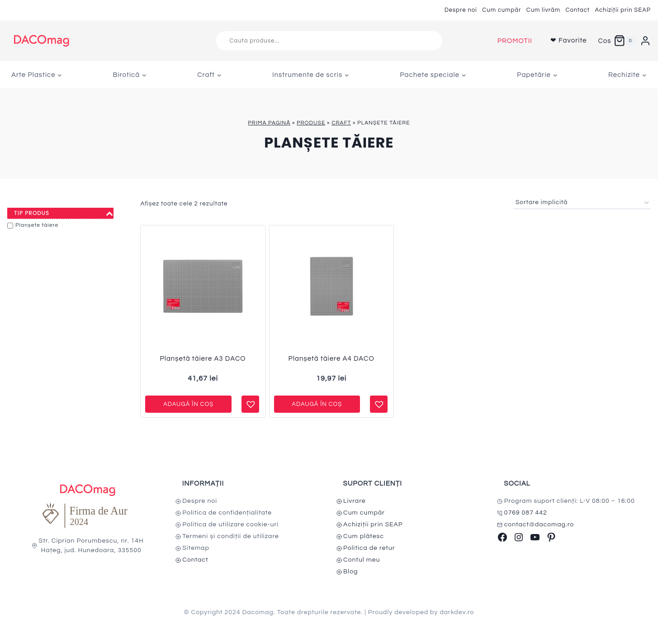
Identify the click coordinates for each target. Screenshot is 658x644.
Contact (578, 10)
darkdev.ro (457, 612)
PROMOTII (515, 41)
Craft (341, 123)
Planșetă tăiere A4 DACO (331, 359)
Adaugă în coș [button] (188, 404)
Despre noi (461, 10)
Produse (311, 123)
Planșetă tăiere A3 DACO (203, 359)
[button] (250, 401)
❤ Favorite (569, 41)
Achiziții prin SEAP (623, 10)
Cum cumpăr (502, 10)
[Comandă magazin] (582, 203)
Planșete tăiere (37, 225)
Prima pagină (269, 123)
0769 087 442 (526, 513)
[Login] (645, 41)
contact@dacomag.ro (539, 525)
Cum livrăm (543, 10)
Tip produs (64, 213)
